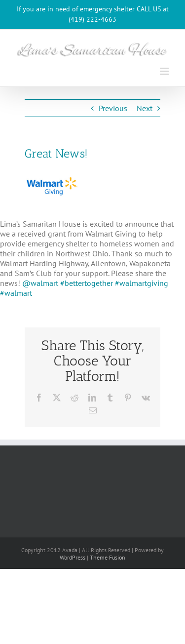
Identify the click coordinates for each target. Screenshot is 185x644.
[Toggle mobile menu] (165, 71)
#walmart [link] (16, 293)
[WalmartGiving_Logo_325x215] (52, 186)
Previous (113, 108)
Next (145, 108)
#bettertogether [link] (87, 283)
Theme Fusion (108, 557)
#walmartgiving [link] (142, 283)
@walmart (41, 283)
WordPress (73, 557)
